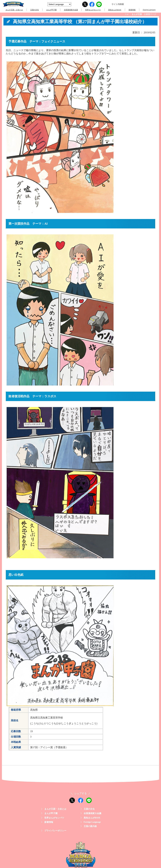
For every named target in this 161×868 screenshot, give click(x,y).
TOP (127, 14)
